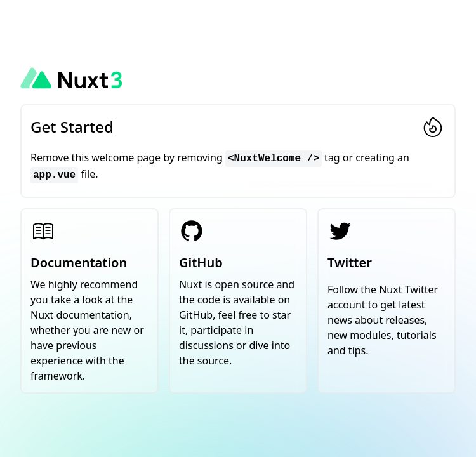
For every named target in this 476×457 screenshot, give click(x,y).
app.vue (54, 175)
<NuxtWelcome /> (274, 159)
